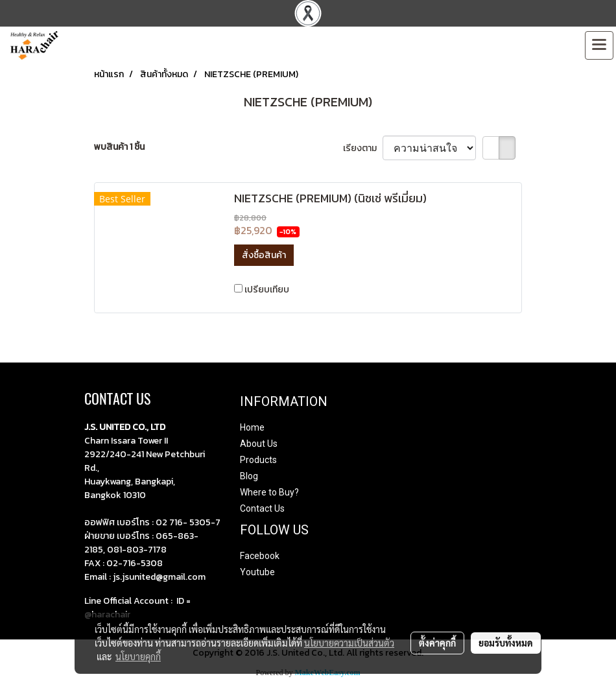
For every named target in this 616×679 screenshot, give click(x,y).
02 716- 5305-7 (188, 522)
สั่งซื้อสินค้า (264, 255)
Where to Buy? (269, 492)
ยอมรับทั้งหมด (506, 643)
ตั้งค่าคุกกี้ (437, 643)
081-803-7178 (137, 550)
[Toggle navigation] (599, 45)
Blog (249, 476)
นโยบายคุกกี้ (138, 656)
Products (258, 460)
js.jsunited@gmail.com (159, 577)
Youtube (257, 572)
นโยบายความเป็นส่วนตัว (349, 643)
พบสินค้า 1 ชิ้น (119, 147)
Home (252, 427)
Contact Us (262, 508)
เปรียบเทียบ (267, 290)
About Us (259, 444)
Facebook (260, 556)
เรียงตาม (363, 148)
